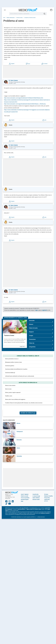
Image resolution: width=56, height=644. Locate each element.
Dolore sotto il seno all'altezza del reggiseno (15, 399)
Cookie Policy (47, 500)
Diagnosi (41, 332)
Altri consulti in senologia (28, 383)
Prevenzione (41, 340)
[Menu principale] (5, 10)
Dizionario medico (36, 500)
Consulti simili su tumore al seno (28, 356)
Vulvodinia (19, 456)
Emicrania (19, 440)
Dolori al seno (8, 389)
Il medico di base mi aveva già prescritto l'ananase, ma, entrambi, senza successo (24, 403)
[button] (12, 64)
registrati (44, 310)
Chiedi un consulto (25, 496)
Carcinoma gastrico (10, 366)
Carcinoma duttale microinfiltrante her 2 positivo (16, 369)
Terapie (41, 336)
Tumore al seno (9, 335)
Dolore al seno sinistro (10, 385)
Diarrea (18, 423)
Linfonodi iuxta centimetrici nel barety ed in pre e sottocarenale (20, 376)
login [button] (37, 310)
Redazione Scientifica (49, 496)
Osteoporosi (20, 432)
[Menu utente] (51, 10)
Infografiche (41, 347)
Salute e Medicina (36, 498)
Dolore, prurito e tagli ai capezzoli (13, 392)
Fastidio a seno (9, 396)
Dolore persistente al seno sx (12, 359)
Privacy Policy (47, 498)
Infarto (18, 448)
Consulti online (36, 494)
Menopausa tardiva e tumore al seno (13, 362)
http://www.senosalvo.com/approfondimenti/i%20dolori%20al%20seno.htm (24, 98)
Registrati (26, 494)
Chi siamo (46, 494)
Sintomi (41, 325)
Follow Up (41, 344)
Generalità (41, 321)
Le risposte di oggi (36, 496)
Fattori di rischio (41, 329)
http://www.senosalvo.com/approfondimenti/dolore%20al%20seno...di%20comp (25, 104)
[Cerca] (45, 14)
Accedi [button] (22, 494)
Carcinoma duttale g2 (10, 373)
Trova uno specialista (25, 498)
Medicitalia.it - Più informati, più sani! (28, 10)
